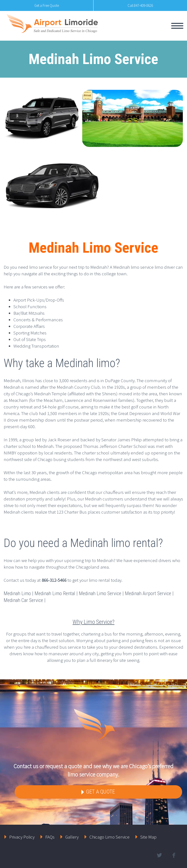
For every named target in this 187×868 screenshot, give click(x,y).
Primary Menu (177, 26)
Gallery (72, 837)
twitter (159, 855)
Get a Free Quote (47, 5)
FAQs (50, 837)
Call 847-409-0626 (140, 5)
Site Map (148, 837)
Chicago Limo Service (109, 837)
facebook (174, 855)
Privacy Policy (22, 837)
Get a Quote (100, 792)
